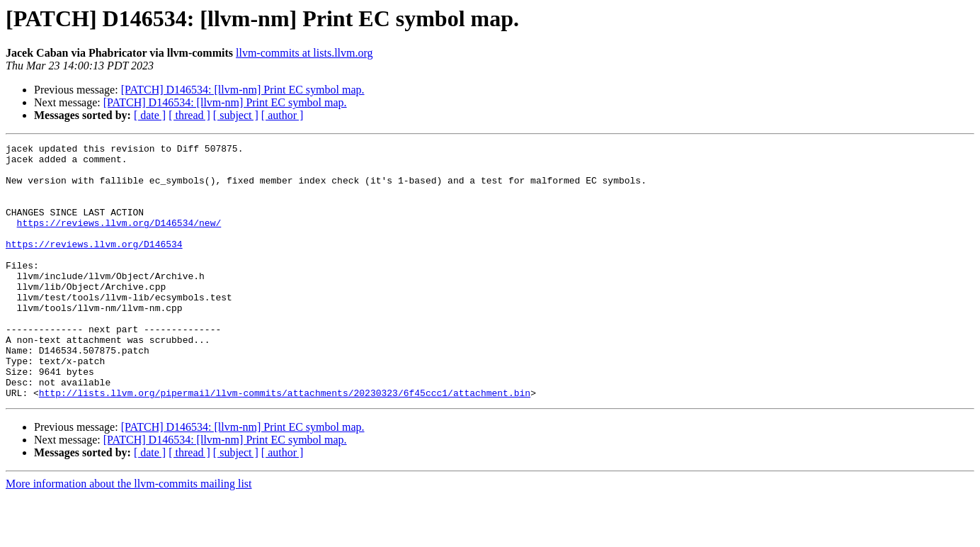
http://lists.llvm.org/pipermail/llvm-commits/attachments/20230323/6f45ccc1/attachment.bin (285, 444)
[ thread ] (189, 115)
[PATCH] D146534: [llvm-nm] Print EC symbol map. (243, 90)
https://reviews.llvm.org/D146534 (94, 265)
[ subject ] (236, 115)
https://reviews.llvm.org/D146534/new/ (119, 239)
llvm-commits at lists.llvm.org (304, 53)
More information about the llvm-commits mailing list (129, 535)
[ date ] (150, 115)
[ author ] (283, 115)
